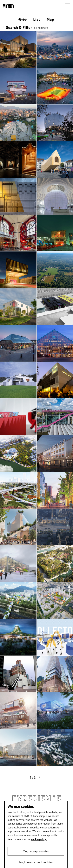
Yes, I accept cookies (36, 851)
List (36, 19)
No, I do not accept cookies (36, 862)
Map (50, 19)
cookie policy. (39, 839)
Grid (23, 19)
